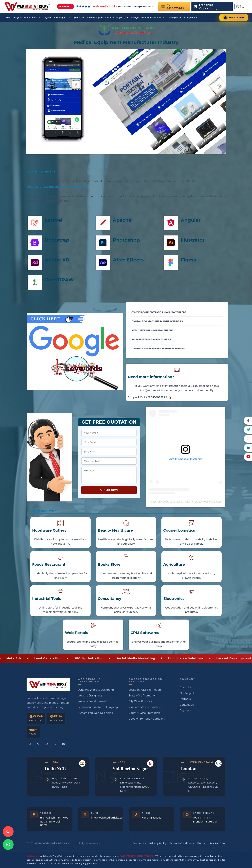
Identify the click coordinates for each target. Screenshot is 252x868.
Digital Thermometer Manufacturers (158, 348)
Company (190, 18)
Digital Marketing (53, 18)
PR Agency (75, 18)
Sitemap (202, 843)
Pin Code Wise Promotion (145, 707)
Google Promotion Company (147, 719)
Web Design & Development (22, 18)
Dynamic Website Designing (96, 690)
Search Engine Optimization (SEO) (106, 18)
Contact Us (187, 705)
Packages (173, 18)
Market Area (218, 843)
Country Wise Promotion (144, 713)
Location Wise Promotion (145, 690)
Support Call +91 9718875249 (147, 397)
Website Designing (90, 696)
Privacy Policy (158, 843)
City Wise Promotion (142, 701)
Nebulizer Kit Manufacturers (152, 330)
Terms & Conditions (182, 843)
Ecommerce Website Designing (98, 707)
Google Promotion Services (146, 18)
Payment (186, 711)
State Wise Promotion (143, 696)
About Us (186, 687)
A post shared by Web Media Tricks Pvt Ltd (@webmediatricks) (186, 502)
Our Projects (188, 693)
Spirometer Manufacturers (151, 339)
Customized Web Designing (95, 713)
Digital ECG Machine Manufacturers (157, 321)
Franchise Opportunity (206, 7)
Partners (185, 699)
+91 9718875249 (173, 7)
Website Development (92, 701)
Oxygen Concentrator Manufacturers (159, 312)
